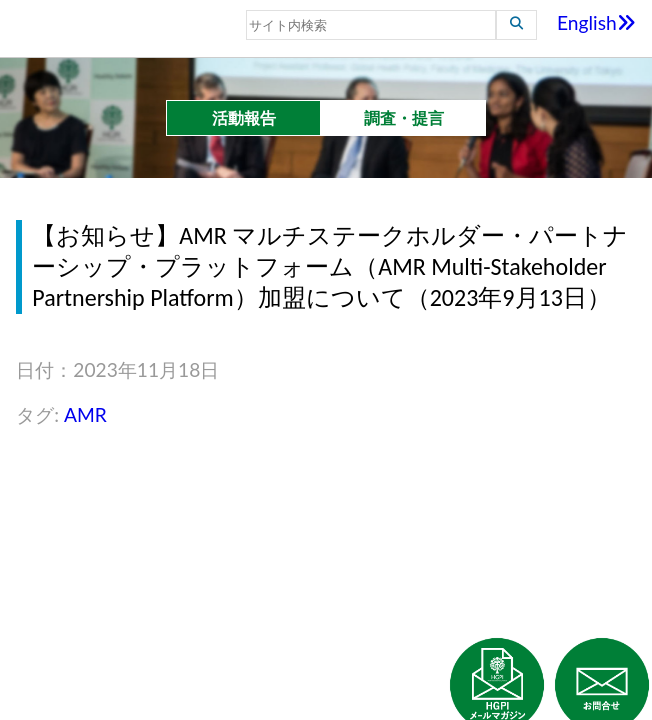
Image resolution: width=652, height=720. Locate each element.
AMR (85, 414)
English (596, 22)
